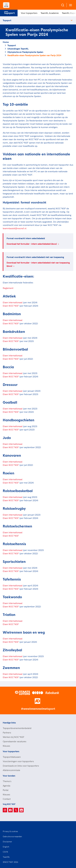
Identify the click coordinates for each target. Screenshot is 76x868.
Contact (7, 799)
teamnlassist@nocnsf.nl (15, 228)
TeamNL (6, 857)
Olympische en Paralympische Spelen (25, 52)
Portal (6, 790)
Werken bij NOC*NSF (14, 737)
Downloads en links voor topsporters (21, 766)
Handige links (9, 723)
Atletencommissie (11, 770)
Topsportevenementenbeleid (17, 728)
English (6, 847)
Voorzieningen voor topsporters (18, 761)
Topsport (7, 20)
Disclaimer (7, 842)
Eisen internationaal (13, 302)
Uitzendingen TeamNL (18, 49)
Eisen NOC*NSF (11, 306)
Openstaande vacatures (14, 741)
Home (6, 42)
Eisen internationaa (12, 585)
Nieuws (6, 746)
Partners (7, 733)
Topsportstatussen (12, 757)
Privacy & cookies (10, 831)
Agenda (7, 786)
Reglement (8, 288)
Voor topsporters (29, 13)
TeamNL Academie (50, 13)
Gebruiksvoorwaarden (12, 836)
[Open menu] (70, 5)
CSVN (5, 852)
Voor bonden (9, 776)
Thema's (7, 781)
